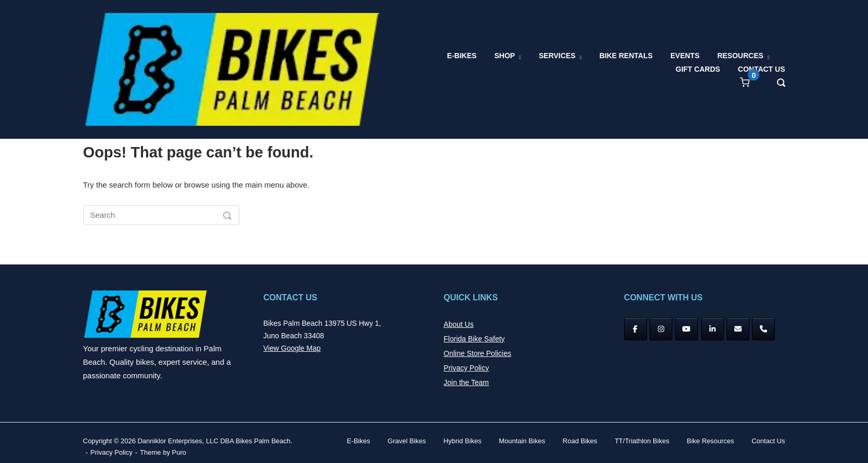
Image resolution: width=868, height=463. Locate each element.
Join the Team (466, 382)
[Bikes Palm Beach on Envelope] (738, 329)
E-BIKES (462, 56)
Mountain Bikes (522, 441)
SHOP (504, 56)
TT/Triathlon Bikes (642, 441)
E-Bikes (359, 441)
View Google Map (292, 348)
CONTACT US (762, 69)
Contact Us (768, 441)
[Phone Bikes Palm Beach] (763, 329)
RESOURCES (740, 56)
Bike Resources (711, 441)
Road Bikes (580, 441)
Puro (179, 452)
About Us (459, 324)
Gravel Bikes (407, 441)
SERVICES (557, 56)
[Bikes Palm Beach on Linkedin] (712, 329)
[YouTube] (686, 329)
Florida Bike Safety (474, 339)
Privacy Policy (466, 368)
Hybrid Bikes (463, 441)
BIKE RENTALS (626, 56)
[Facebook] (636, 329)
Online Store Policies (477, 353)
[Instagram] (661, 329)
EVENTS (685, 56)
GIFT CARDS (698, 69)
